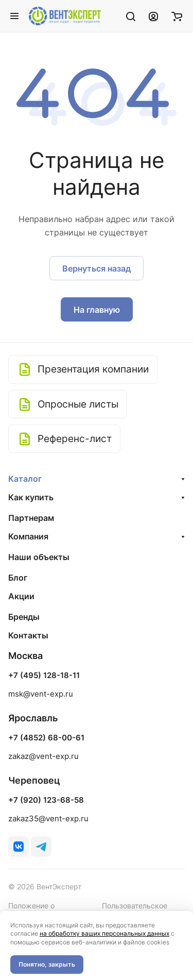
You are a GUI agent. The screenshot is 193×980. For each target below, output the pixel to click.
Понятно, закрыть (47, 964)
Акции (21, 596)
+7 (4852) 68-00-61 (46, 738)
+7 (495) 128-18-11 (44, 675)
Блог (18, 578)
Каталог (25, 479)
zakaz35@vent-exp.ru (48, 818)
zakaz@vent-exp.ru (43, 756)
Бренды (24, 617)
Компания (28, 536)
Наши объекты (39, 557)
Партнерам (31, 518)
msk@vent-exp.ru (41, 694)
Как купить (31, 497)
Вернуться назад (97, 268)
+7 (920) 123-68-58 (46, 800)
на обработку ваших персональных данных (104, 933)
